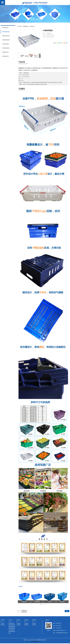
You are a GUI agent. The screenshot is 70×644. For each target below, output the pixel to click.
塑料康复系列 (5, 56)
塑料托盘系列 (5, 28)
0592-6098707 (59, 623)
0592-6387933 (59, 626)
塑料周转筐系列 (6, 32)
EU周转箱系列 (6, 44)
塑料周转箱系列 (6, 36)
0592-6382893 (59, 628)
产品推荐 (20, 586)
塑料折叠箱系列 (6, 40)
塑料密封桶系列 (6, 48)
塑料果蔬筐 (26, 26)
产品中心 (20, 26)
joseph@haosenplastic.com (61, 630)
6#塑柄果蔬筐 (24, 611)
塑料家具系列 (5, 52)
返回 (67, 611)
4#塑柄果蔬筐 (24, 612)
